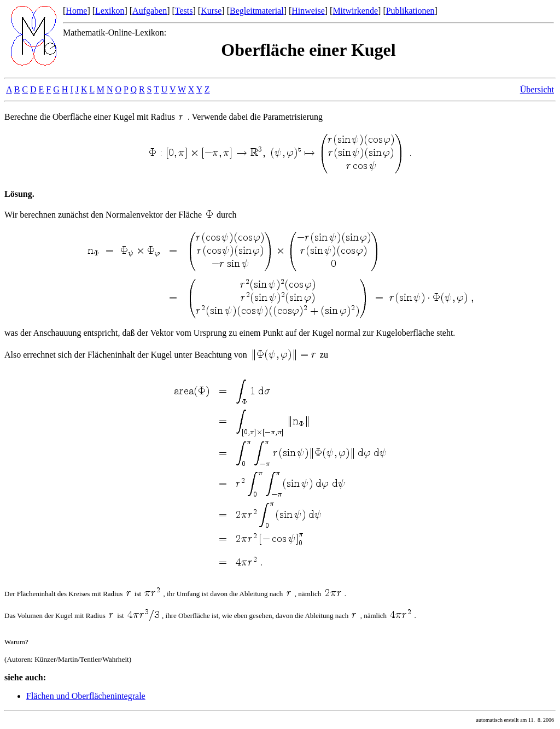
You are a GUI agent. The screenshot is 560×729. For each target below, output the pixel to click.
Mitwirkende (355, 11)
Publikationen (410, 11)
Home (76, 11)
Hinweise (308, 11)
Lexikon (110, 11)
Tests (184, 11)
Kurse (211, 11)
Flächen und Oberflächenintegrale (86, 696)
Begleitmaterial (257, 11)
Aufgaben (150, 11)
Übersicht (537, 89)
